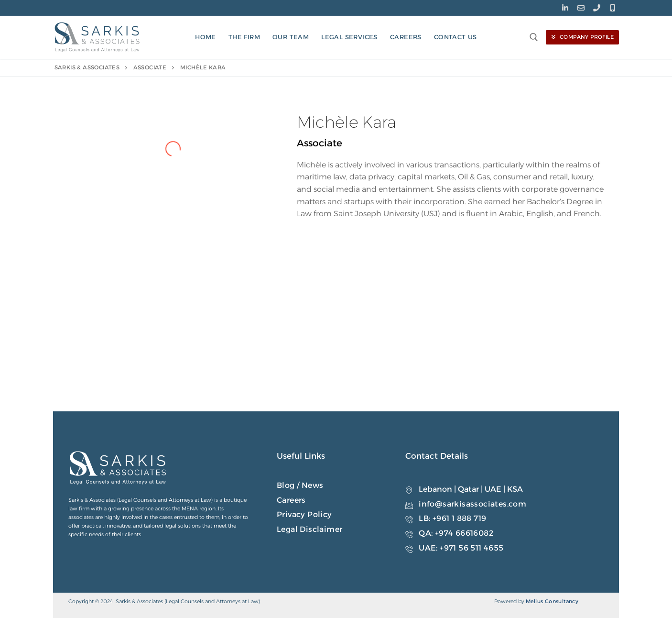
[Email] (581, 8)
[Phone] (597, 8)
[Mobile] (612, 8)
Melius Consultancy (552, 601)
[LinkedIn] (565, 8)
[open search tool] (534, 37)
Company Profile (582, 37)
